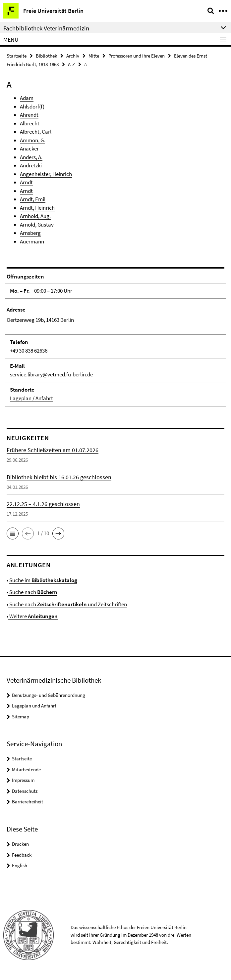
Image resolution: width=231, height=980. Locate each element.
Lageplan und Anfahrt (34, 706)
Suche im (43, 580)
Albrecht (30, 123)
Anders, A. (31, 157)
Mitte (94, 56)
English (20, 865)
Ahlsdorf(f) (32, 107)
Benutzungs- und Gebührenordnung (49, 695)
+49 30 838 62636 (29, 351)
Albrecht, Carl (36, 132)
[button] (13, 533)
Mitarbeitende (26, 769)
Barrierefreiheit (28, 802)
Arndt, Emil (33, 199)
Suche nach (33, 592)
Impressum (23, 780)
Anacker (29, 149)
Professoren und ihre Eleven (137, 56)
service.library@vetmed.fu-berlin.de (51, 374)
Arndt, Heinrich (37, 208)
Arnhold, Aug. (35, 216)
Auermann (32, 241)
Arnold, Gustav (37, 225)
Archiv (73, 56)
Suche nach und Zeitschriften (68, 604)
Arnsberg (30, 233)
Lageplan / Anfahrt (31, 398)
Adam (27, 98)
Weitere (33, 616)
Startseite (17, 56)
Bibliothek (46, 56)
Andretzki (31, 165)
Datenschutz (25, 791)
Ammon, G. (32, 140)
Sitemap (21, 717)
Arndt (26, 182)
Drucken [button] (20, 844)
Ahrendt (29, 115)
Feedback (22, 855)
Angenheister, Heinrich (46, 174)
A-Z (71, 64)
